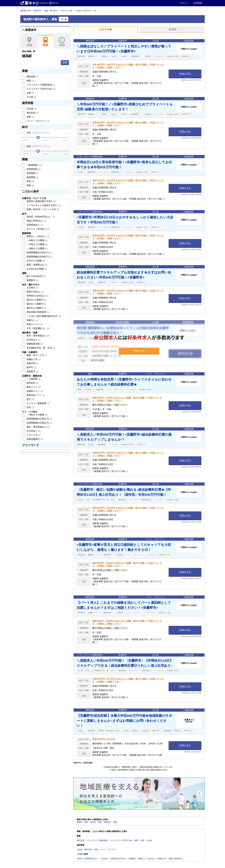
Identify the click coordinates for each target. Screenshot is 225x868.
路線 (46, 42)
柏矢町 (93, 822)
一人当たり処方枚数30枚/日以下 (44, 316)
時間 (62, 42)
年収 (39, 133)
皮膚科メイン (34, 391)
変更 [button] (65, 62)
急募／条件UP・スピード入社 (42, 209)
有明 (100, 822)
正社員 (31, 109)
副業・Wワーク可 (36, 355)
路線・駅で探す (51, 11)
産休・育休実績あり (38, 336)
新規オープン (34, 324)
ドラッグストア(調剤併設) (41, 85)
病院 (30, 81)
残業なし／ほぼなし (38, 236)
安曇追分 (107, 822)
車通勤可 (32, 280)
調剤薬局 (32, 77)
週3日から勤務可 (36, 308)
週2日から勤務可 (36, 304)
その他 (31, 97)
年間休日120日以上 (37, 296)
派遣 (30, 117)
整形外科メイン (35, 395)
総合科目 (32, 383)
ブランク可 (33, 435)
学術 (30, 181)
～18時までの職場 (37, 248)
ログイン (184, 3)
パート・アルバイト (38, 121)
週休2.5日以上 (35, 292)
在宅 (30, 407)
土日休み (32, 288)
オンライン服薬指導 (38, 403)
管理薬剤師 (33, 169)
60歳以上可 (33, 359)
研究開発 (32, 173)
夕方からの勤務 (35, 261)
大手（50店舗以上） (38, 328)
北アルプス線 (67, 11)
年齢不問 (32, 363)
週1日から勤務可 (36, 300)
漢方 (30, 399)
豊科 (86, 822)
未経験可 (32, 371)
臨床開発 (32, 177)
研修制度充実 (34, 344)
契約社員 (32, 113)
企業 (30, 93)
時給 (39, 146)
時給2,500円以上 (36, 221)
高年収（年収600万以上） (41, 217)
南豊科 (80, 822)
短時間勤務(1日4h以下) (39, 252)
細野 (115, 822)
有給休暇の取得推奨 (38, 312)
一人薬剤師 (33, 379)
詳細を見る (185, 74)
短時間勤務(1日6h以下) (39, 257)
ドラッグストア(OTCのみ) (41, 89)
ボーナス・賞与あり (38, 229)
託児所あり (33, 340)
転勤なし (32, 320)
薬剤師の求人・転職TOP (31, 11)
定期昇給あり (34, 225)
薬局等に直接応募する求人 (41, 201)
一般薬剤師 (34, 165)
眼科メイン (33, 387)
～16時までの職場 (37, 240)
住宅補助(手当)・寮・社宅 (41, 348)
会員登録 (198, 3)
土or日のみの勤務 (36, 269)
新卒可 (31, 367)
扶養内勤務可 (34, 439)
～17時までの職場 (37, 244)
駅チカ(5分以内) (36, 276)
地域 (29, 42)
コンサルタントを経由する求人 (44, 205)
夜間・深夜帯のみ (37, 265)
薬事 (30, 185)
